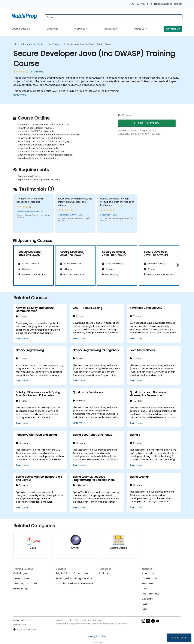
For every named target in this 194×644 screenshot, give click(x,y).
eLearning (53, 29)
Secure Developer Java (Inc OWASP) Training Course (88, 44)
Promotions (21, 578)
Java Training (54, 44)
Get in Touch (179, 638)
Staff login (97, 642)
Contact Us (173, 29)
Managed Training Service (74, 578)
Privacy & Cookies (97, 636)
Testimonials (150, 594)
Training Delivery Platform (75, 583)
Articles (104, 573)
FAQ (144, 604)
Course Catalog (21, 29)
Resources (110, 29)
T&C (144, 609)
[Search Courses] (114, 17)
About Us (139, 29)
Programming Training (34, 44)
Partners (148, 583)
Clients (146, 589)
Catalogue (21, 573)
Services (81, 29)
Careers (147, 599)
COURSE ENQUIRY (147, 123)
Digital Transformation (72, 573)
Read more (20, 95)
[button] (177, 265)
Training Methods (25, 583)
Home (17, 44)
